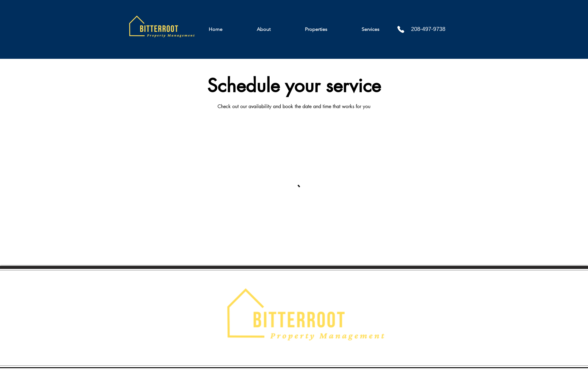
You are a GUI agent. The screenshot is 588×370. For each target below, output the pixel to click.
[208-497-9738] (434, 29)
